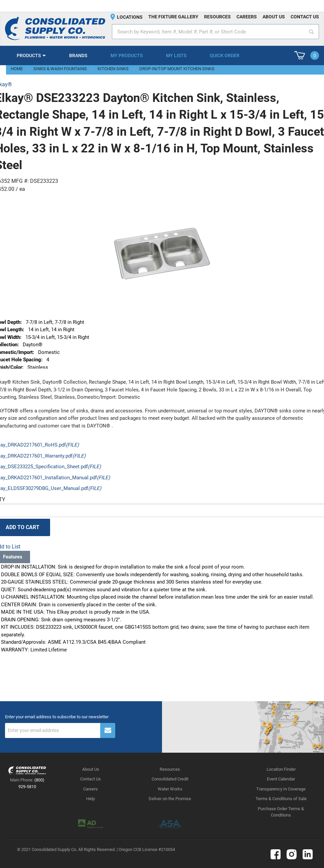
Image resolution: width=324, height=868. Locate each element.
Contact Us (91, 779)
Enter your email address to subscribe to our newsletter (57, 717)
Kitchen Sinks (113, 69)
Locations (130, 17)
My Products (127, 55)
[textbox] (215, 32)
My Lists (176, 55)
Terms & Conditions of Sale (281, 799)
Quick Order (225, 55)
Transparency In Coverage (281, 789)
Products (29, 55)
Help (91, 799)
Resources (217, 17)
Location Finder (281, 769)
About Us (91, 769)
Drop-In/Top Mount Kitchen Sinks (177, 69)
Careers (247, 17)
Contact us (305, 17)
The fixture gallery (173, 17)
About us (274, 17)
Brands (78, 55)
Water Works (170, 789)
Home (17, 69)
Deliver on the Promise (170, 799)
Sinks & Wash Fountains (60, 69)
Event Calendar (281, 779)
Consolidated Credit (170, 779)
